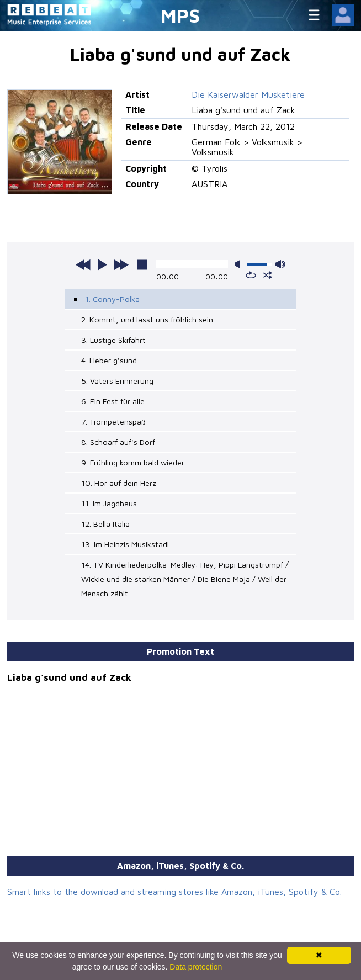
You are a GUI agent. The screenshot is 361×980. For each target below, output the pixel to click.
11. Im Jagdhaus (109, 503)
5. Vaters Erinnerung (117, 381)
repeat (251, 275)
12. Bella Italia (105, 524)
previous (83, 264)
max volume (280, 264)
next (121, 264)
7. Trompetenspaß (113, 422)
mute (240, 264)
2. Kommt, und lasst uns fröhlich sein (147, 319)
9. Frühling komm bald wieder (133, 462)
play (102, 264)
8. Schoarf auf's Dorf (118, 442)
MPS (180, 15)
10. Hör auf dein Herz (119, 483)
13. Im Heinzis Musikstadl (125, 544)
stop (142, 264)
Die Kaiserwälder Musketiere (248, 94)
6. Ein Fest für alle (113, 401)
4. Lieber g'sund (109, 360)
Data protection (196, 967)
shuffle (267, 275)
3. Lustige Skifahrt (113, 340)
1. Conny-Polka (112, 299)
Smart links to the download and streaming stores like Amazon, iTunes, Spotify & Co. (174, 892)
